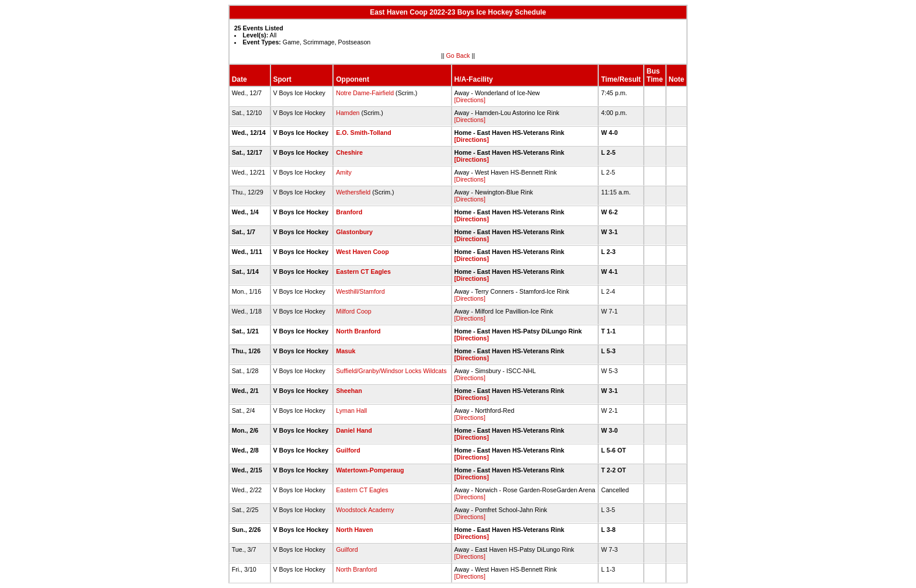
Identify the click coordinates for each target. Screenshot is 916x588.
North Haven (354, 530)
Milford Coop (353, 311)
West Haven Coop (362, 252)
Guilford (348, 450)
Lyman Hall (351, 410)
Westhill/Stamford (360, 291)
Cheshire (349, 152)
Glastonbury (354, 232)
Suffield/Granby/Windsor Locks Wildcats (391, 371)
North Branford (358, 331)
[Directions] (470, 100)
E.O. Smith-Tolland (364, 133)
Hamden (348, 113)
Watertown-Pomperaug (370, 470)
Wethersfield (353, 192)
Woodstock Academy (365, 510)
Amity (344, 172)
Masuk (346, 351)
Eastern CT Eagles (363, 272)
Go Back (458, 55)
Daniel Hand (354, 430)
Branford (349, 212)
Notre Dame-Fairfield (365, 93)
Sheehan (349, 391)
